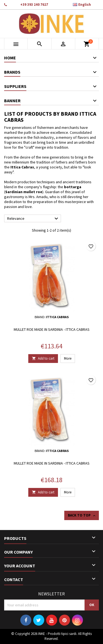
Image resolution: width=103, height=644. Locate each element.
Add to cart (43, 358)
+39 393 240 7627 (34, 5)
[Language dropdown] (85, 5)
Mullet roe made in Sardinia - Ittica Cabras (52, 329)
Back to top (82, 515)
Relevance (33, 219)
